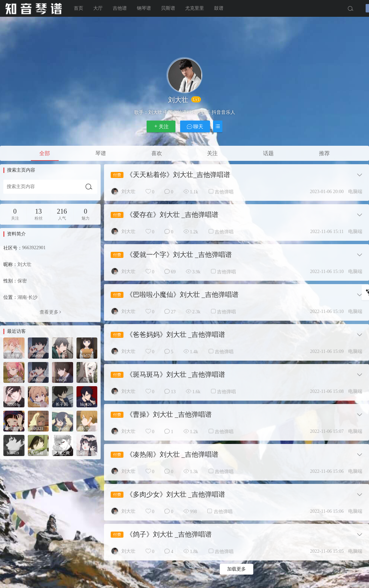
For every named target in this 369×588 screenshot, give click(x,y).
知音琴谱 (34, 8)
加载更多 (236, 569)
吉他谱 (120, 8)
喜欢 (157, 153)
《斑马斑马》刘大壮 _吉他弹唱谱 (176, 374)
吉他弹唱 (224, 192)
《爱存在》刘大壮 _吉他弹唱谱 (172, 215)
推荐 (324, 153)
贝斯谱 (168, 8)
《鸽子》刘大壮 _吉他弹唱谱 (169, 534)
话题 (268, 153)
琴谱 (101, 153)
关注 (161, 126)
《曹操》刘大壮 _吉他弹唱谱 (169, 414)
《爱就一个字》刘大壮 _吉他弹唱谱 (179, 255)
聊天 (195, 126)
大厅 (98, 8)
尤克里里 (195, 8)
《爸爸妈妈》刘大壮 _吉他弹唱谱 (176, 334)
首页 (78, 8)
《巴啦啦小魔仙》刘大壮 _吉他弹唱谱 (182, 295)
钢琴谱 (144, 8)
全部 (45, 153)
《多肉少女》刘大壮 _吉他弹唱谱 (176, 494)
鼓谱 (219, 8)
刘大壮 (128, 192)
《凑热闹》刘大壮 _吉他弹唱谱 (172, 454)
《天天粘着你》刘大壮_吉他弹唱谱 (178, 175)
